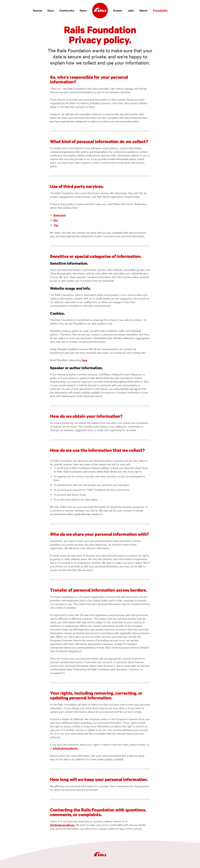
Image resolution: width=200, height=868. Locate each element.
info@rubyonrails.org (65, 748)
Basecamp (60, 215)
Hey (56, 220)
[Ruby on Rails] (100, 11)
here (85, 360)
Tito (56, 225)
